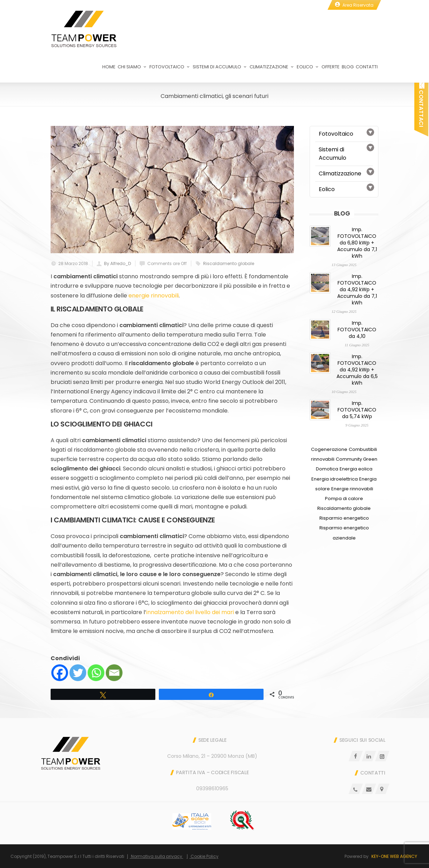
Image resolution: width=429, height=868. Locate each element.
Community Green (357, 459)
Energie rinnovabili (352, 489)
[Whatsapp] (96, 673)
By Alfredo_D (117, 263)
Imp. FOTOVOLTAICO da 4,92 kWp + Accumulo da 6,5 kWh (357, 370)
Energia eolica (356, 469)
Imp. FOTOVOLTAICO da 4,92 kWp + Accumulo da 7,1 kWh (357, 289)
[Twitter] (78, 673)
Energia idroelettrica (335, 479)
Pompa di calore (344, 499)
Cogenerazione (329, 449)
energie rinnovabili (154, 296)
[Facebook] (60, 673)
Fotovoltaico (170, 67)
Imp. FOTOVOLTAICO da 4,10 (357, 330)
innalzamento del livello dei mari (191, 612)
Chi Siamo (132, 67)
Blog (348, 67)
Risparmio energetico (344, 518)
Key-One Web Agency (394, 856)
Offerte (331, 67)
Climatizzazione (272, 67)
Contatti (367, 67)
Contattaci (421, 105)
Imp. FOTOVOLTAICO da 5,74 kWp (357, 410)
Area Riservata (358, 5)
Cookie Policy (204, 856)
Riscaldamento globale (229, 263)
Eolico (308, 67)
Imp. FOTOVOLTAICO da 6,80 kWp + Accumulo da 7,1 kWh (357, 243)
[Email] (114, 673)
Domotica (327, 469)
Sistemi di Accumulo (220, 67)
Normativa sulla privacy (157, 856)
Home (109, 67)
